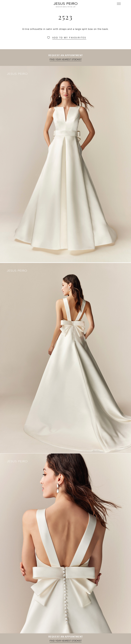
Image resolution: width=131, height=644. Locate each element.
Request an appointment (66, 55)
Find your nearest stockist (66, 59)
